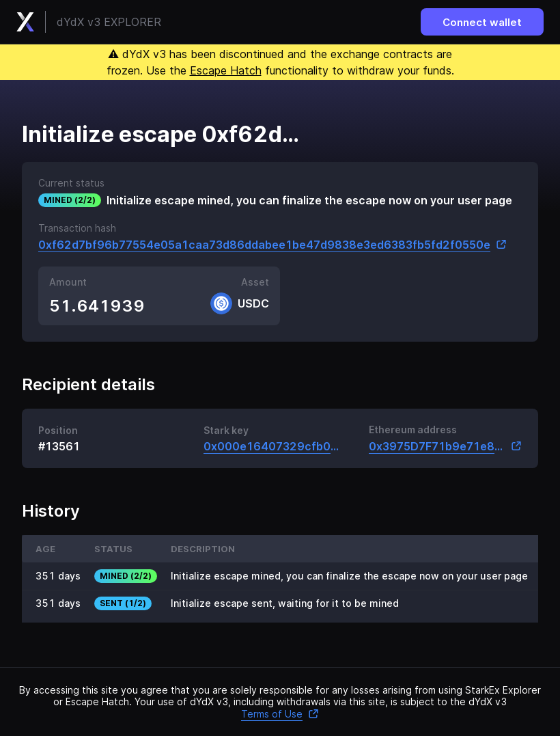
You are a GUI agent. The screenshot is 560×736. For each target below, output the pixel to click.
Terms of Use (280, 714)
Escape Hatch (226, 70)
